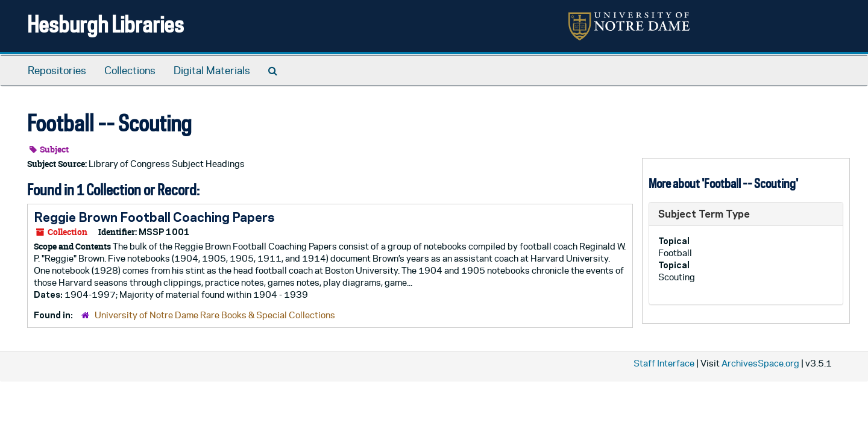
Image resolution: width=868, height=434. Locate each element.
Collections (130, 71)
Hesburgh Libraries (105, 24)
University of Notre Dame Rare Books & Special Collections (215, 315)
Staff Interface (664, 363)
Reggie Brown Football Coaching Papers (154, 217)
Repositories (57, 71)
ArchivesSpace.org (760, 363)
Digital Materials (212, 71)
